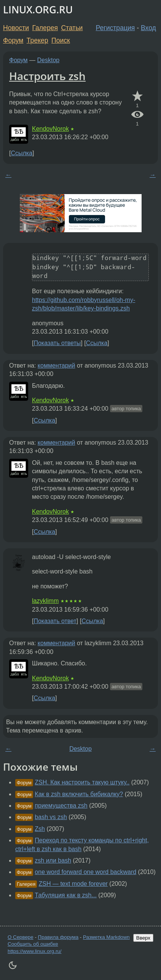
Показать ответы (57, 343)
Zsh (40, 829)
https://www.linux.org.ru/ (34, 951)
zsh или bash (53, 860)
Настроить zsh (47, 76)
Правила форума (58, 937)
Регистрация (116, 28)
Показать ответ (55, 621)
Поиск (61, 40)
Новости (16, 28)
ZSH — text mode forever (73, 884)
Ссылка (22, 153)
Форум (13, 40)
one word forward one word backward (85, 872)
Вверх (143, 938)
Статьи (72, 28)
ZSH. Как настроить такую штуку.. (82, 782)
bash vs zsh (51, 817)
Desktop (49, 60)
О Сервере (21, 937)
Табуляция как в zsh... (66, 895)
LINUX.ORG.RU (38, 10)
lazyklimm (45, 601)
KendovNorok (50, 129)
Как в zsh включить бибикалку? (79, 794)
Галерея (45, 28)
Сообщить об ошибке (33, 944)
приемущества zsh (61, 806)
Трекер (37, 40)
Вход (148, 28)
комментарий (57, 365)
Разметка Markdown (106, 937)
